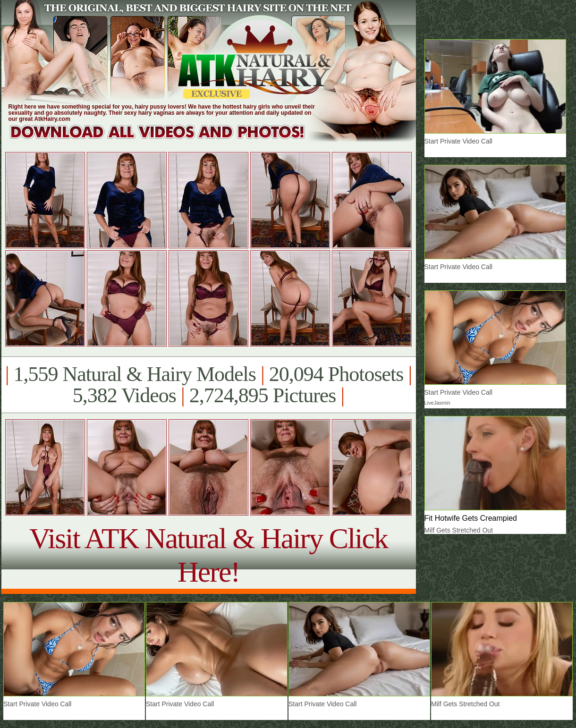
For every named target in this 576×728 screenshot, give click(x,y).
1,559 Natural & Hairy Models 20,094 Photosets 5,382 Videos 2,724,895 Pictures (208, 385)
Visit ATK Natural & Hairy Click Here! (208, 555)
